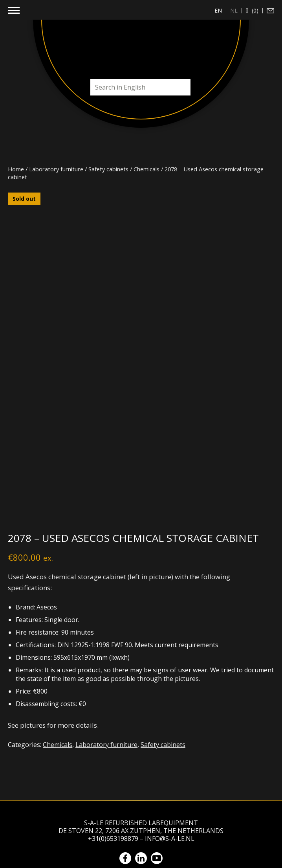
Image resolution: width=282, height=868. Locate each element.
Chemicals (146, 169)
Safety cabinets (108, 169)
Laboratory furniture (56, 169)
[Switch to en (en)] (218, 11)
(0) (254, 11)
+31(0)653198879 (113, 839)
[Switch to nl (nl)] (234, 11)
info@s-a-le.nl (170, 839)
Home (16, 169)
